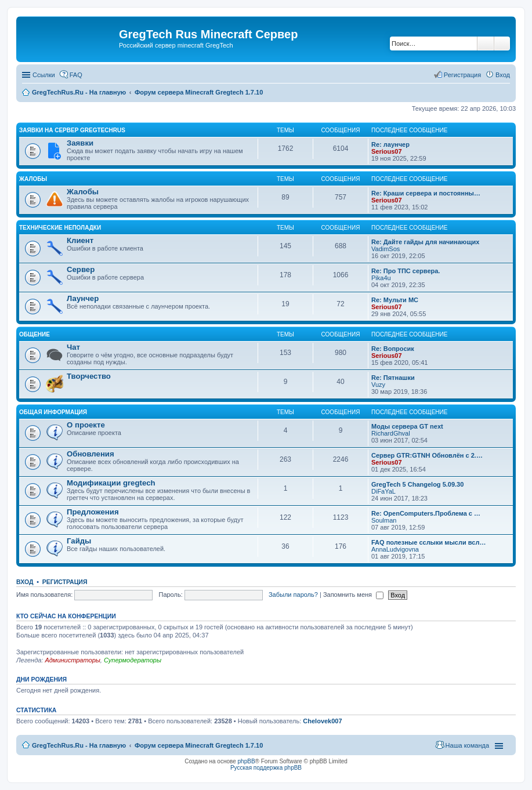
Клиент (80, 240)
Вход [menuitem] (503, 75)
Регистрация (65, 582)
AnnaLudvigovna (395, 549)
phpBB (247, 761)
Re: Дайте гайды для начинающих (425, 242)
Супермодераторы (133, 660)
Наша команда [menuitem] (467, 745)
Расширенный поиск (502, 44)
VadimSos (386, 249)
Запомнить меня (353, 595)
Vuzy (378, 385)
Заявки (80, 143)
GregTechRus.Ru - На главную (79, 745)
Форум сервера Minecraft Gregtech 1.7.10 (199, 745)
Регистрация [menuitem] (462, 75)
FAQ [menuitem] (76, 75)
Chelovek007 (322, 721)
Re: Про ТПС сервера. (406, 271)
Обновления (91, 454)
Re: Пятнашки (393, 378)
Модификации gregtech (111, 483)
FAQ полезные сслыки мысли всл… (428, 542)
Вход (25, 582)
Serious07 (387, 151)
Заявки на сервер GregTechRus (72, 130)
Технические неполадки (60, 228)
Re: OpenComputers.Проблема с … (426, 513)
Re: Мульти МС (395, 300)
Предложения (93, 512)
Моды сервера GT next (407, 426)
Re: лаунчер (390, 144)
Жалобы (33, 179)
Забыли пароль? (293, 595)
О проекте (86, 425)
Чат (73, 347)
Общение (35, 334)
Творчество (89, 376)
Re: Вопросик (393, 349)
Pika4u (381, 278)
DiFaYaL (383, 491)
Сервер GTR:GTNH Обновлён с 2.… (427, 455)
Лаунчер (83, 298)
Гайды (79, 541)
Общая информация (53, 412)
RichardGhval (391, 433)
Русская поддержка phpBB (266, 768)
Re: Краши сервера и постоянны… (426, 193)
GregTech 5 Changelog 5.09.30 (417, 484)
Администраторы (72, 660)
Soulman (384, 520)
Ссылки (44, 75)
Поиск (486, 44)
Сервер (81, 269)
